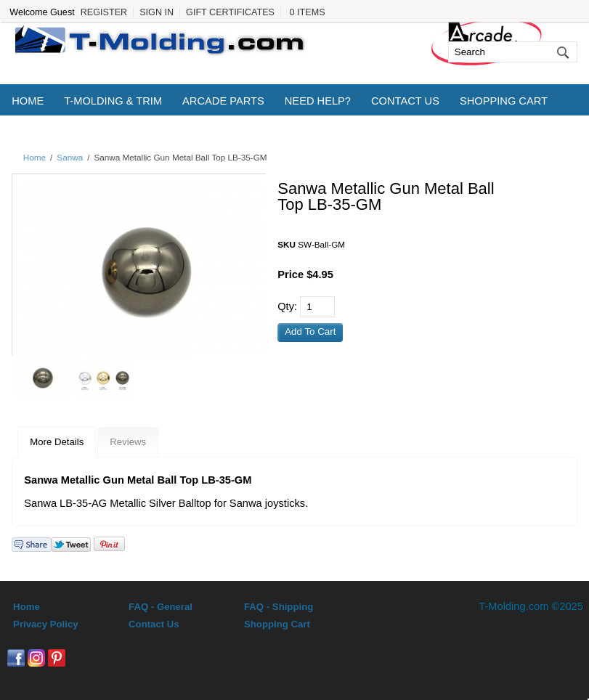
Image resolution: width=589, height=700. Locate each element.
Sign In (157, 12)
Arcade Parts (223, 101)
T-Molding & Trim (113, 101)
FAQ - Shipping (279, 607)
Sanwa (70, 157)
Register (104, 12)
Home (28, 101)
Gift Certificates (230, 12)
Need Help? (318, 101)
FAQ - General (161, 607)
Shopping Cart (504, 101)
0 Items (308, 12)
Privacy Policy (45, 624)
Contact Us (405, 101)
